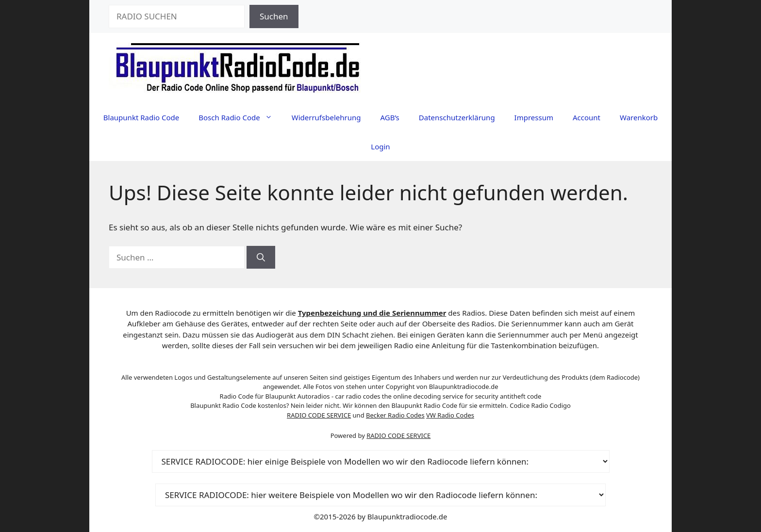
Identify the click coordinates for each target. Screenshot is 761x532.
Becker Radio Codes (395, 415)
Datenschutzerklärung (457, 117)
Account (587, 117)
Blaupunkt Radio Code (141, 117)
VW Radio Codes (450, 415)
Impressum (534, 117)
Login (380, 146)
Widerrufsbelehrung (326, 117)
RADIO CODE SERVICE (319, 415)
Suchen (274, 16)
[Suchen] (261, 258)
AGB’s (389, 117)
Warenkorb (639, 117)
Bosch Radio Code (240, 117)
